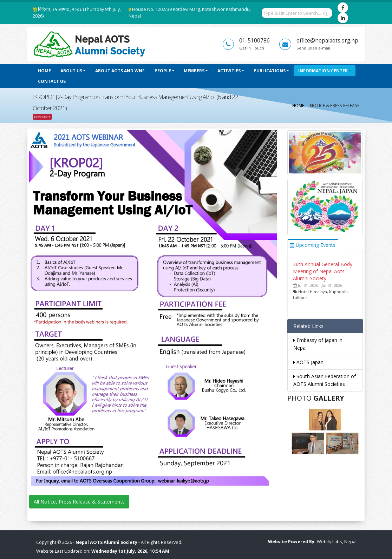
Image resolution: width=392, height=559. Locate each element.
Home (44, 71)
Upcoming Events (313, 245)
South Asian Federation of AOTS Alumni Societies (325, 380)
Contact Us (52, 81)
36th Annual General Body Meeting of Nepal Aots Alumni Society (323, 271)
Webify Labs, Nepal (337, 542)
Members (194, 71)
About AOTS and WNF (120, 71)
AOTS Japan (308, 362)
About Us (71, 71)
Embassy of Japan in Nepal (318, 344)
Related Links (308, 326)
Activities (229, 71)
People (163, 71)
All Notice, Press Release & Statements (79, 502)
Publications (270, 71)
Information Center (323, 71)
